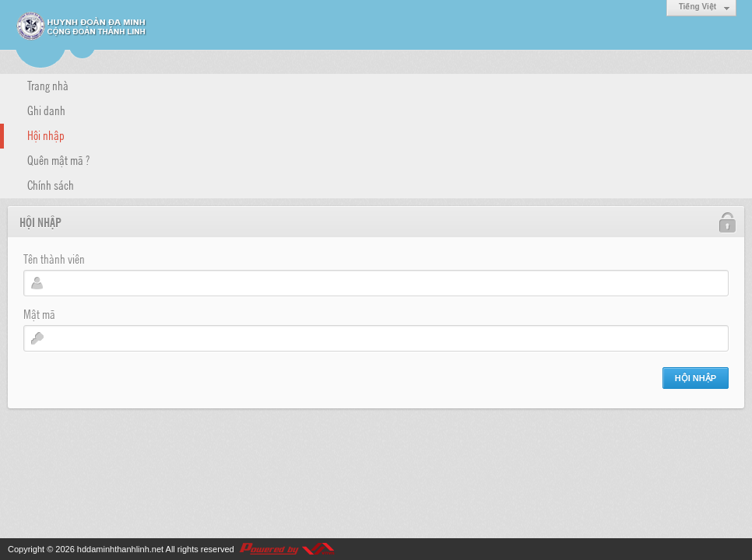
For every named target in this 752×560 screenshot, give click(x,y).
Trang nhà (48, 85)
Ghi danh (46, 110)
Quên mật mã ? (58, 159)
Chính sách (51, 184)
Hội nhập (46, 135)
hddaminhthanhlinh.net (120, 549)
